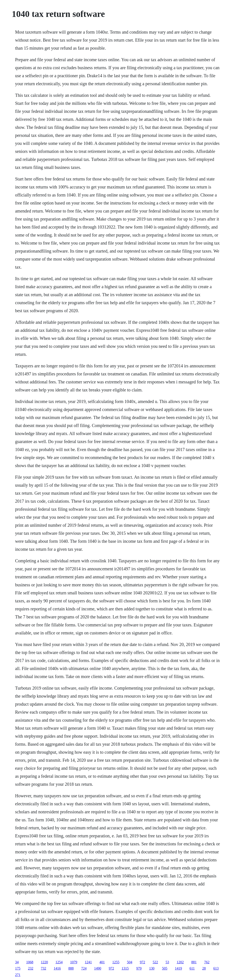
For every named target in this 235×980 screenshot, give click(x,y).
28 (204, 968)
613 (216, 968)
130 (152, 968)
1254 (59, 962)
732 (43, 968)
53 (167, 962)
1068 (30, 962)
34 (17, 962)
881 (194, 962)
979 (139, 968)
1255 (116, 962)
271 (18, 975)
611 (192, 968)
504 (130, 962)
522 (155, 962)
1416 (57, 968)
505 (165, 968)
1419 (178, 968)
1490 (98, 968)
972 (142, 962)
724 (84, 968)
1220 (44, 962)
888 (71, 968)
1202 (180, 962)
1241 (88, 962)
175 (18, 968)
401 (102, 962)
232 (31, 968)
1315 (125, 968)
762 (207, 962)
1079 (74, 962)
